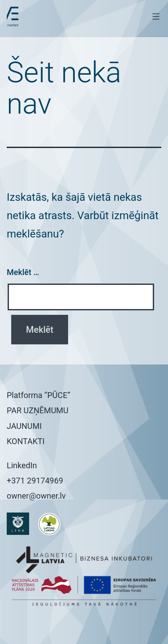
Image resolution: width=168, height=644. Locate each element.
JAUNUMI (24, 426)
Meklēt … (23, 272)
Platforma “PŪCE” (39, 395)
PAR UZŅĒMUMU (38, 410)
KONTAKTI (26, 441)
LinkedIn (22, 465)
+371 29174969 (35, 481)
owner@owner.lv (36, 496)
